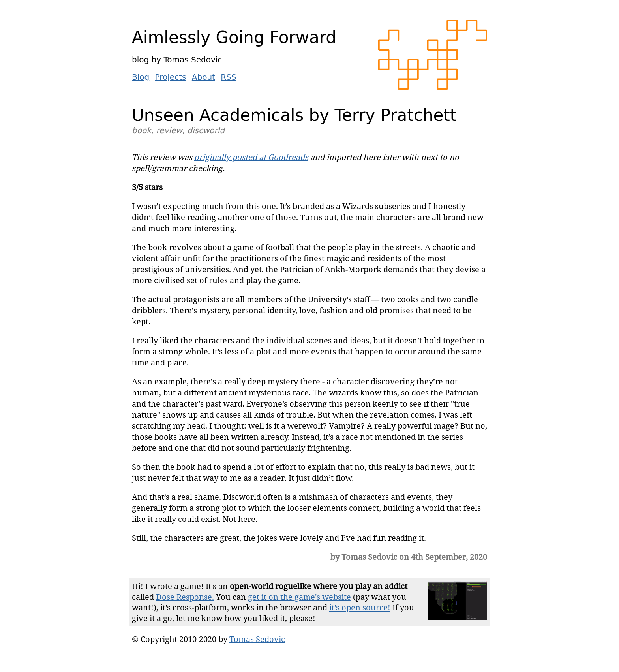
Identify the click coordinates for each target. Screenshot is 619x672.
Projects (171, 77)
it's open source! (360, 607)
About (204, 77)
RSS (228, 77)
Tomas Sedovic (257, 639)
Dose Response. (185, 597)
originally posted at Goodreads (251, 157)
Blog (141, 77)
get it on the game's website (299, 597)
